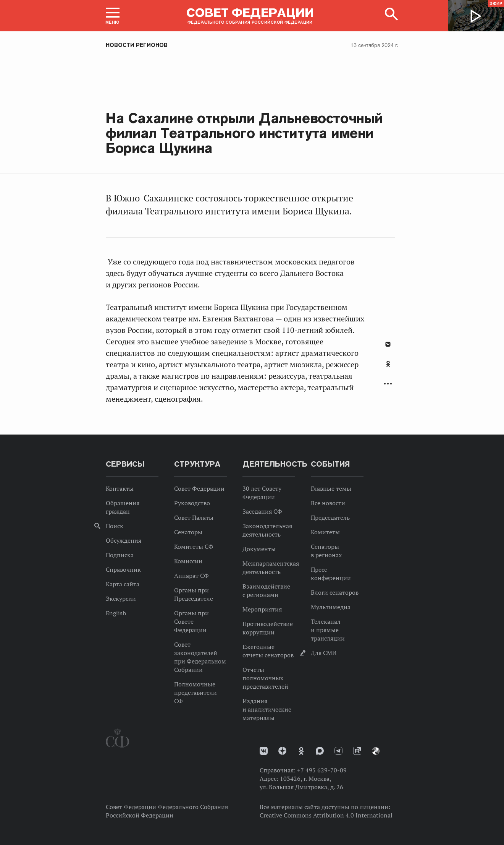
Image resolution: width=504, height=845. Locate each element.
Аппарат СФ (191, 576)
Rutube (357, 751)
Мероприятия (262, 609)
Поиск (115, 526)
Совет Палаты (194, 517)
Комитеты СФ (194, 547)
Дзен (282, 751)
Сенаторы (188, 532)
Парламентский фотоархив (376, 751)
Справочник (123, 569)
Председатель (330, 517)
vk (264, 751)
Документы (259, 549)
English (116, 613)
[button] (113, 16)
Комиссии (188, 561)
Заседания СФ (262, 511)
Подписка (120, 555)
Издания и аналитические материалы (267, 709)
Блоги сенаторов (335, 592)
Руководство (192, 503)
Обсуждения (124, 540)
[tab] (388, 368)
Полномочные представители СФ (195, 693)
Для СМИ (324, 653)
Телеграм (338, 751)
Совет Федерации (199, 488)
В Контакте (388, 344)
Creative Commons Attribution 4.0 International (326, 815)
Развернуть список (388, 384)
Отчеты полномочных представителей (265, 678)
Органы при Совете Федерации (191, 621)
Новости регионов (137, 45)
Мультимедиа (331, 607)
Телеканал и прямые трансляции (328, 630)
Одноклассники (388, 364)
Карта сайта (123, 584)
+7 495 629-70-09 (322, 770)
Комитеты (325, 532)
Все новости (328, 503)
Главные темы (331, 488)
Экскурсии (121, 598)
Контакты (120, 488)
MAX (320, 751)
